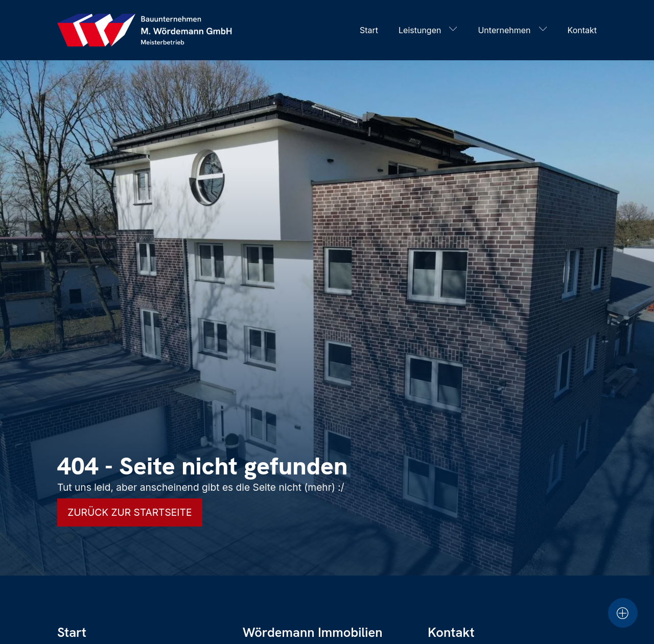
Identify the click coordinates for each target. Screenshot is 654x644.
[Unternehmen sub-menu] (545, 30)
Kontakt (582, 30)
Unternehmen (504, 30)
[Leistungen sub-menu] (455, 30)
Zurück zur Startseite (130, 512)
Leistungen (420, 30)
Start (369, 30)
